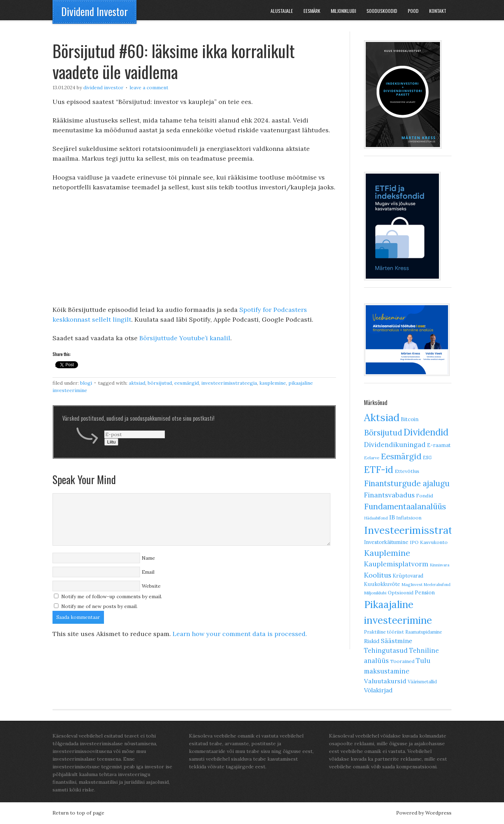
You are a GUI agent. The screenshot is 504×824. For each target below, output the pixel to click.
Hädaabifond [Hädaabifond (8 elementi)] (376, 518)
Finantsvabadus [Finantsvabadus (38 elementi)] (389, 495)
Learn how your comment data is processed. (240, 634)
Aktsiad (137, 383)
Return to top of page (78, 813)
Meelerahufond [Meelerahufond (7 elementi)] (437, 585)
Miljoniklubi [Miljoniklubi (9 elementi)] (375, 593)
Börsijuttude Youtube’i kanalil (185, 338)
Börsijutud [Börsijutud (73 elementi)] (383, 432)
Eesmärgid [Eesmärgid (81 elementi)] (401, 456)
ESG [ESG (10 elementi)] (427, 458)
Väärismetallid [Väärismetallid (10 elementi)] (422, 682)
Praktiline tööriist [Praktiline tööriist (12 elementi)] (384, 632)
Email (148, 572)
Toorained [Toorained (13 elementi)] (402, 661)
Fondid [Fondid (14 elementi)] (425, 496)
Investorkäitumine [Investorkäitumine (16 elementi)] (386, 542)
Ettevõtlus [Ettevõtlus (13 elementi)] (407, 471)
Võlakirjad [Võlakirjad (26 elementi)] (378, 690)
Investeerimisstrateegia (229, 383)
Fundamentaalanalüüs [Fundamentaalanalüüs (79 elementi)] (405, 506)
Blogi (86, 383)
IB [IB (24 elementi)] (392, 517)
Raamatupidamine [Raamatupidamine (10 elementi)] (424, 632)
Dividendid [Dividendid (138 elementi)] (426, 432)
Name (148, 558)
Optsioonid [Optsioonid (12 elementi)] (401, 593)
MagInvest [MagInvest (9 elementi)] (412, 584)
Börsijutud (160, 383)
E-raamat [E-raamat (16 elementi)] (439, 445)
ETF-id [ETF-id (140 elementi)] (379, 470)
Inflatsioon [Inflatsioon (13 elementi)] (409, 518)
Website (151, 586)
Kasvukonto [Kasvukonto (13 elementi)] (434, 542)
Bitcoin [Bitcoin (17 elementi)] (410, 419)
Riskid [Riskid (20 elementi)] (372, 641)
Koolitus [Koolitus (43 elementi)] (378, 575)
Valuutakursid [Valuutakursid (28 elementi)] (385, 681)
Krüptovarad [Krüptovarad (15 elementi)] (408, 576)
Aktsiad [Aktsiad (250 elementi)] (382, 417)
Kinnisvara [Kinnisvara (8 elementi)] (440, 565)
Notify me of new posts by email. (99, 606)
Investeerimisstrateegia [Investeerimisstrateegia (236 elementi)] (421, 530)
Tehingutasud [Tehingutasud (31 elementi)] (386, 651)
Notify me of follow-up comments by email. (112, 596)
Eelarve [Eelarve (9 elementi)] (372, 458)
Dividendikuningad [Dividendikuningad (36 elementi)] (395, 445)
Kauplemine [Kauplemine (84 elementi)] (387, 553)
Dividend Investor (94, 11)
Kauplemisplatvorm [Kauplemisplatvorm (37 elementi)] (396, 564)
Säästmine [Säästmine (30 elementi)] (397, 641)
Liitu (111, 442)
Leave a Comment (149, 88)
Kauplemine (273, 383)
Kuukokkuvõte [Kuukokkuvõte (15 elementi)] (382, 584)
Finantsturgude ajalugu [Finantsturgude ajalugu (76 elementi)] (407, 483)
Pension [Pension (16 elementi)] (425, 592)
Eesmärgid (187, 383)
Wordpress (438, 813)
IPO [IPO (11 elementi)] (414, 542)
